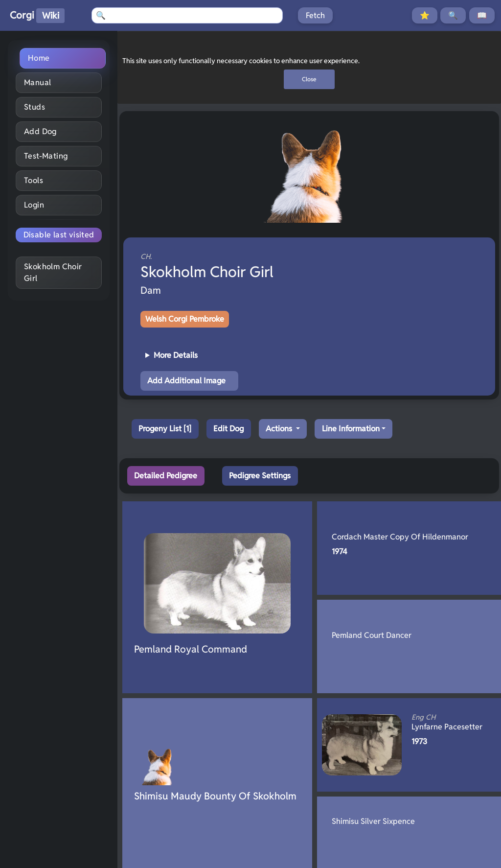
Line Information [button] (351, 429)
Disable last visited (59, 235)
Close (309, 79)
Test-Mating (46, 156)
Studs (34, 107)
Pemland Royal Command (191, 649)
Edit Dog (228, 429)
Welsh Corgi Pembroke (185, 319)
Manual (37, 82)
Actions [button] (280, 429)
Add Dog (40, 131)
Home (39, 58)
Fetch (315, 15)
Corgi (37, 16)
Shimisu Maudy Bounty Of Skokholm (215, 796)
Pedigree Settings (260, 476)
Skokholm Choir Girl (53, 272)
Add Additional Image (186, 381)
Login (34, 205)
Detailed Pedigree (166, 476)
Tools (34, 180)
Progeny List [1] (165, 429)
